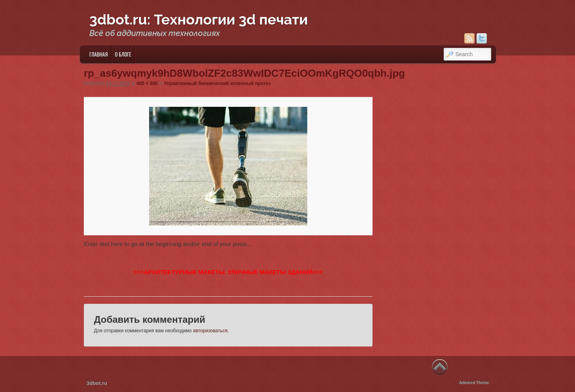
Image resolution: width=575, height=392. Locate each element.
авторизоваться (210, 331)
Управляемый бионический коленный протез (218, 83)
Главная (99, 54)
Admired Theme (474, 383)
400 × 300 (147, 83)
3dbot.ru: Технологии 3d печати (199, 19)
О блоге (123, 54)
